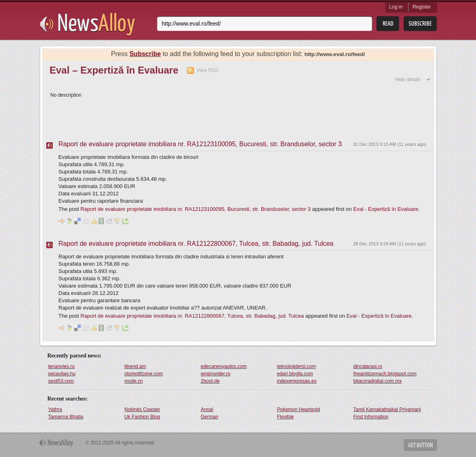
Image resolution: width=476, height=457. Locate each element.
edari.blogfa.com (295, 374)
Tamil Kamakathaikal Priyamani (387, 409)
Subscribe (145, 54)
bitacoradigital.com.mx (378, 381)
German (210, 417)
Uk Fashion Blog (142, 417)
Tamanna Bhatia (66, 417)
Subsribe (420, 24)
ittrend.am (135, 366)
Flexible (285, 417)
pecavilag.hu (62, 374)
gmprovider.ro (216, 374)
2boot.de (210, 381)
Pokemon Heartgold (299, 409)
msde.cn (134, 381)
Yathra (55, 409)
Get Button (420, 445)
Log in (396, 7)
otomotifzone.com (144, 374)
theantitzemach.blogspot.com (385, 374)
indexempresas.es (297, 381)
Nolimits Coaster (142, 409)
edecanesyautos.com (224, 366)
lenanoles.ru (61, 366)
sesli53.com (61, 381)
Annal (207, 409)
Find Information (371, 417)
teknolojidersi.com (297, 366)
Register (422, 7)
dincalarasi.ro (368, 366)
